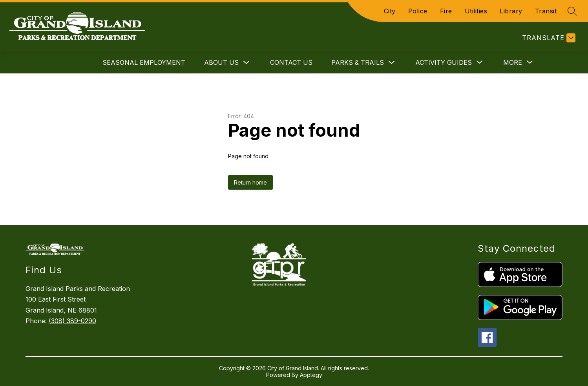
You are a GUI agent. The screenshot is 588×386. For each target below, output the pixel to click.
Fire (446, 11)
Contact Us (291, 62)
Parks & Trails (358, 62)
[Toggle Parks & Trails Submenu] (392, 63)
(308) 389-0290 (72, 321)
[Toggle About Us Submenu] (247, 63)
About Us (221, 62)
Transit (546, 11)
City (390, 11)
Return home (250, 182)
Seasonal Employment (144, 62)
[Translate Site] (548, 38)
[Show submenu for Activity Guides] (444, 62)
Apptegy (311, 375)
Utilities (476, 11)
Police (418, 11)
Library (511, 11)
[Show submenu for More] (513, 62)
